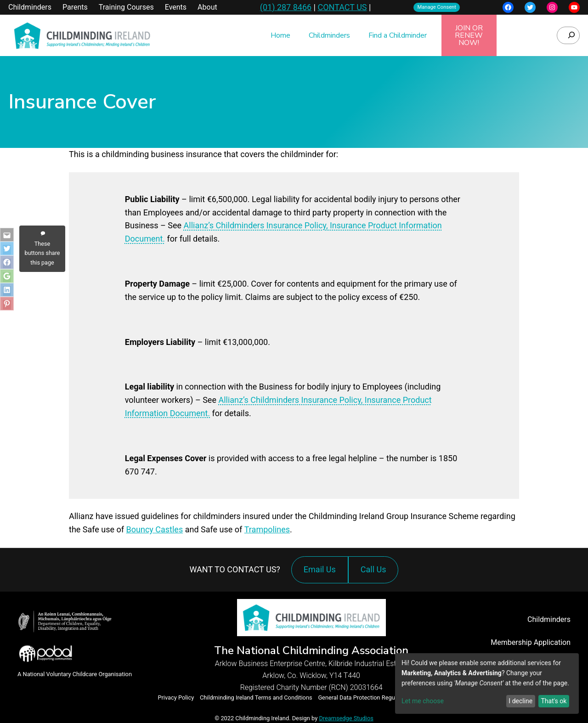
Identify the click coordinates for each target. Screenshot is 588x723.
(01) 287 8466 (286, 7)
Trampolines (267, 529)
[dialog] (487, 683)
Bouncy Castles (155, 529)
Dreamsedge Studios (346, 718)
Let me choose (423, 701)
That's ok (554, 701)
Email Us (320, 569)
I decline (520, 701)
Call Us (376, 574)
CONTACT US (342, 7)
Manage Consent (437, 7)
